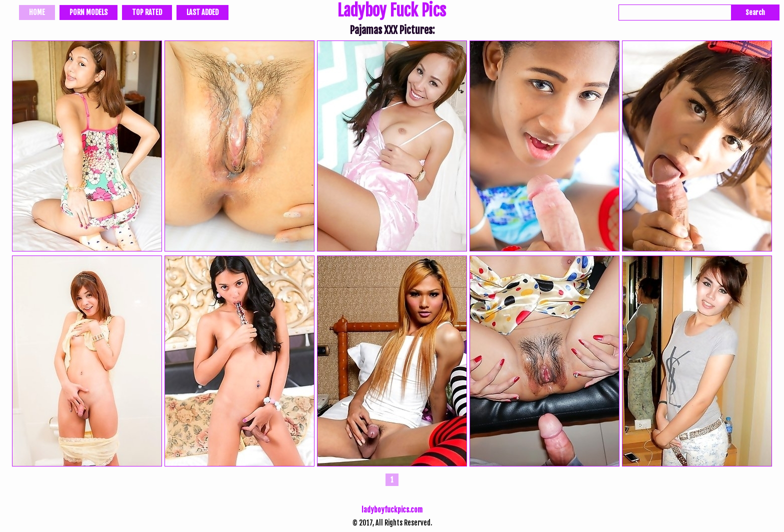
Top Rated (147, 12)
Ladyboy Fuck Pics (392, 11)
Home (37, 12)
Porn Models (88, 12)
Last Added (202, 12)
